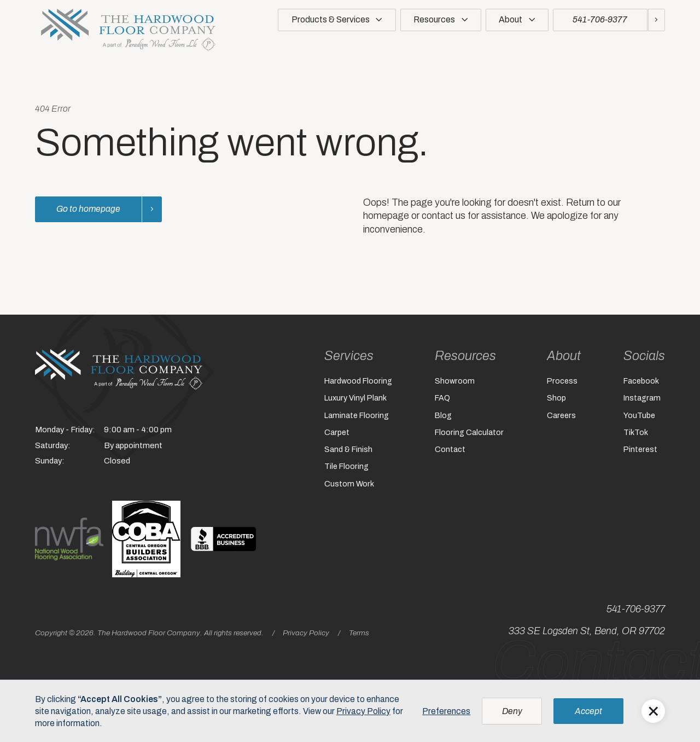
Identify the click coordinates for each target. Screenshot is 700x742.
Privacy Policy (306, 633)
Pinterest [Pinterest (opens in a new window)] (641, 452)
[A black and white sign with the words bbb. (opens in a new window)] (223, 539)
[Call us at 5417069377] (609, 20)
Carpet (335, 434)
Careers (562, 417)
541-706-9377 (636, 609)
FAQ (442, 399)
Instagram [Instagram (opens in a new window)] (642, 399)
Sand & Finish (346, 452)
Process (563, 381)
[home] (128, 30)
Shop (556, 399)
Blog (443, 417)
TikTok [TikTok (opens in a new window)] (636, 434)
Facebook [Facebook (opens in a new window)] (642, 381)
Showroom (454, 381)
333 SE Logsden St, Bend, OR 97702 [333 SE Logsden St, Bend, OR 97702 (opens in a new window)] (587, 631)
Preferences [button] (446, 711)
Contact (450, 452)
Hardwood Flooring (357, 381)
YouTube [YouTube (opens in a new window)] (640, 417)
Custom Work (347, 488)
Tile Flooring (345, 470)
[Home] (119, 370)
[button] (337, 22)
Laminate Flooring (355, 417)
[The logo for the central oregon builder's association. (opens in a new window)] (146, 539)
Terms (359, 633)
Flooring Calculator (469, 434)
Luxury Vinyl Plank (354, 399)
